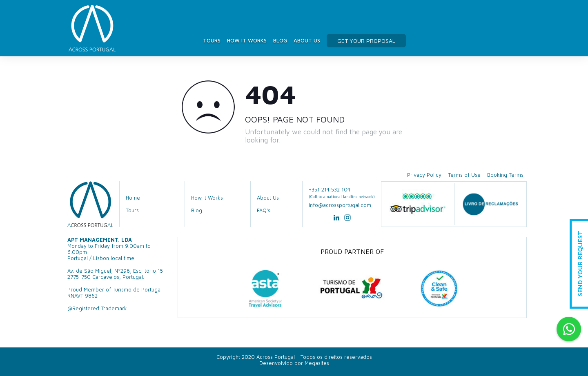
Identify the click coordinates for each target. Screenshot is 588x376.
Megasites (317, 363)
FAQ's (264, 210)
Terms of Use (464, 175)
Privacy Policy (424, 175)
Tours (212, 40)
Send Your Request (580, 264)
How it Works (247, 40)
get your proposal (366, 41)
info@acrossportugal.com (340, 205)
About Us (307, 40)
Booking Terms (505, 175)
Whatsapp (569, 329)
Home (133, 198)
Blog (280, 40)
